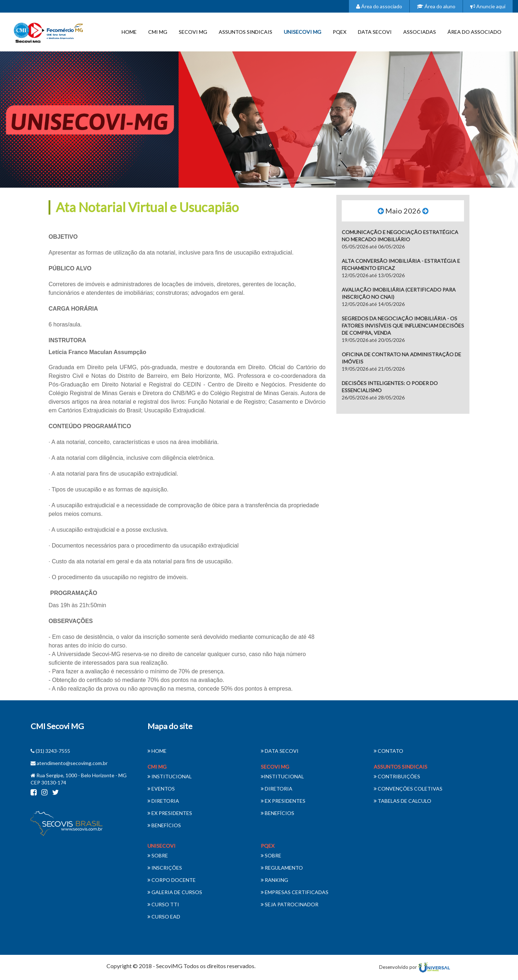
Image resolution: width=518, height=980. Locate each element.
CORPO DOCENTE (172, 880)
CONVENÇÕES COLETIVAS (408, 789)
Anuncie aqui (488, 6)
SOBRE (158, 855)
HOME (129, 32)
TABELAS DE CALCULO (403, 801)
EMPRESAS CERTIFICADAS (295, 892)
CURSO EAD (164, 917)
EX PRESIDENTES (170, 813)
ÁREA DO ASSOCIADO (474, 32)
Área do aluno (436, 6)
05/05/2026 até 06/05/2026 (400, 239)
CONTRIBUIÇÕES (397, 776)
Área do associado (379, 6)
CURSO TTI (163, 904)
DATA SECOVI (375, 32)
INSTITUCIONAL (170, 776)
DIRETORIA (163, 801)
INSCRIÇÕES (165, 868)
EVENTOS (161, 789)
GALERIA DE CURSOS (175, 892)
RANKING (274, 880)
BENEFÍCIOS (164, 825)
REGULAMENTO (282, 868)
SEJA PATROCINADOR (290, 904)
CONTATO (388, 751)
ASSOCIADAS (420, 32)
